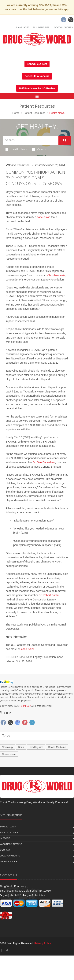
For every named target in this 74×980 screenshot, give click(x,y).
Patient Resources (34, 113)
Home (16, 113)
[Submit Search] (65, 140)
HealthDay (25, 706)
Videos (39, 149)
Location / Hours (63, 27)
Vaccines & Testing (11, 844)
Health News (16, 149)
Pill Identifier (41, 27)
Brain (21, 747)
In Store (5, 838)
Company (5, 850)
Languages (23, 27)
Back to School (9, 833)
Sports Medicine (57, 747)
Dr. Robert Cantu (49, 595)
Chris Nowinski (56, 275)
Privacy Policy (9, 862)
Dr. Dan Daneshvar (44, 462)
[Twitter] (71, 20)
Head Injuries (36, 747)
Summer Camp (8, 827)
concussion (44, 217)
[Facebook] (64, 20)
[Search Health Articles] (31, 140)
